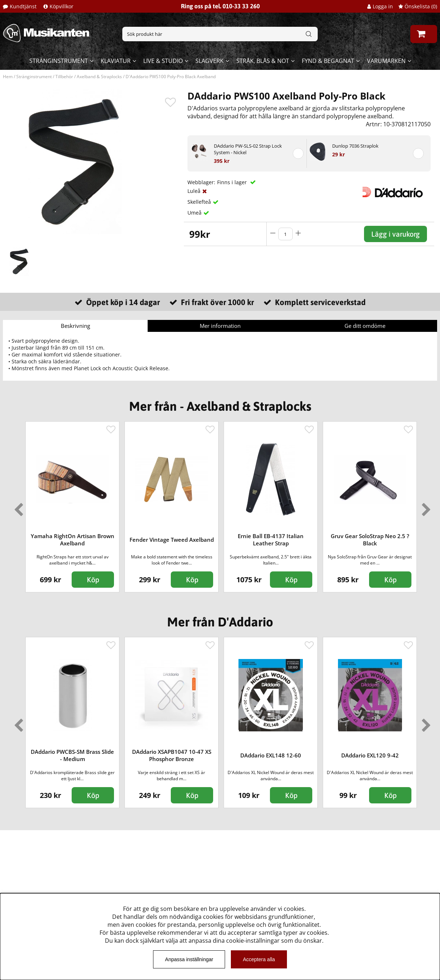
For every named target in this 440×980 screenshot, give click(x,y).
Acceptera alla (259, 959)
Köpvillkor (62, 6)
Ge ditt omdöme (365, 326)
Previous (17, 507)
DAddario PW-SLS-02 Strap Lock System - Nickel (248, 149)
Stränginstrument (59, 61)
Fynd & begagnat (328, 61)
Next (425, 507)
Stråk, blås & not (263, 61)
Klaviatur (116, 61)
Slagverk (210, 61)
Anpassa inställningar (189, 959)
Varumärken (386, 61)
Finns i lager (233, 182)
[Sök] (220, 34)
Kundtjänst (23, 6)
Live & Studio (163, 61)
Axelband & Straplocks (99, 77)
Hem (8, 77)
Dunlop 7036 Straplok (355, 146)
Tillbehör (64, 77)
